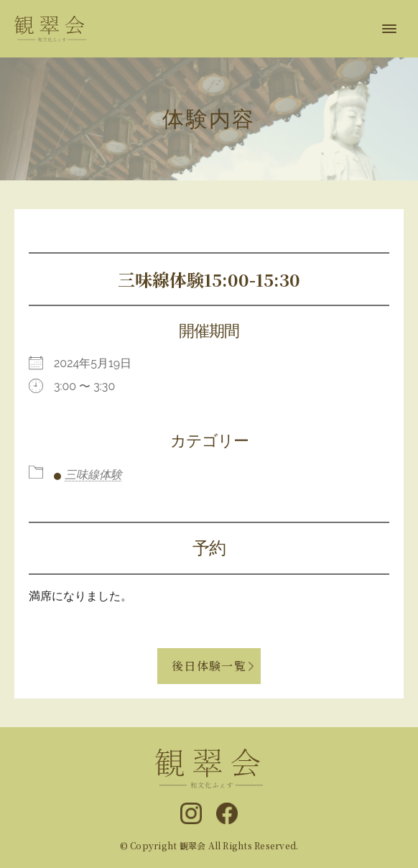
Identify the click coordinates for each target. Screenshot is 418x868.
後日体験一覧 (209, 666)
